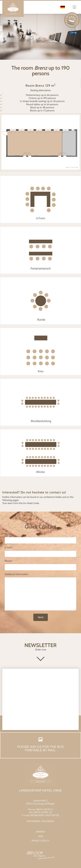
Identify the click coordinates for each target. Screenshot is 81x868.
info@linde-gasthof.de (45, 815)
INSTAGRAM (33, 821)
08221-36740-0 (44, 809)
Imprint (40, 832)
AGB (41, 836)
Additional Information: (17, 574)
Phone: (9, 561)
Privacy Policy (41, 841)
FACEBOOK (48, 821)
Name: (8, 534)
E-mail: (9, 547)
